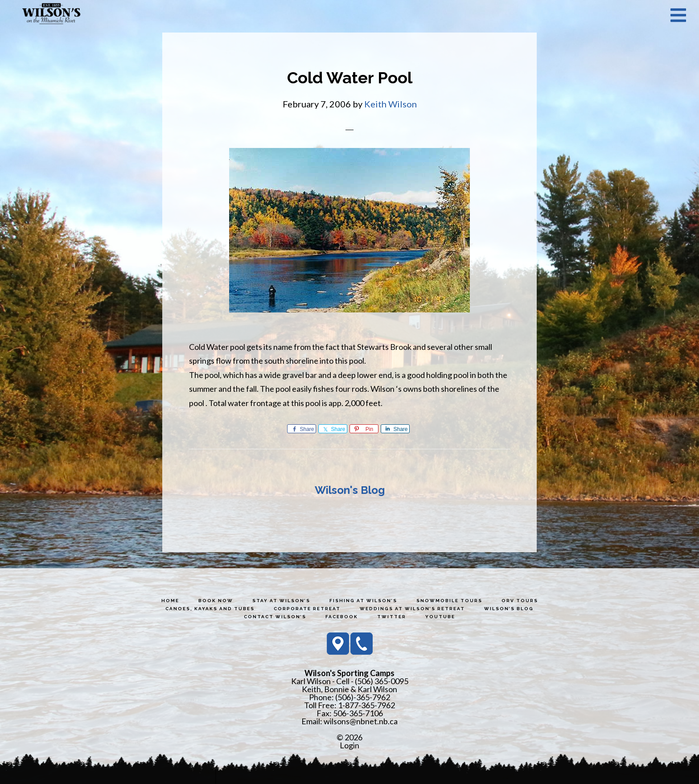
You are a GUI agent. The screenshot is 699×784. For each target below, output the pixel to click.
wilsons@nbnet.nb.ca (361, 721)
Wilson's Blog (350, 490)
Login (349, 745)
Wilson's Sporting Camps (51, 15)
